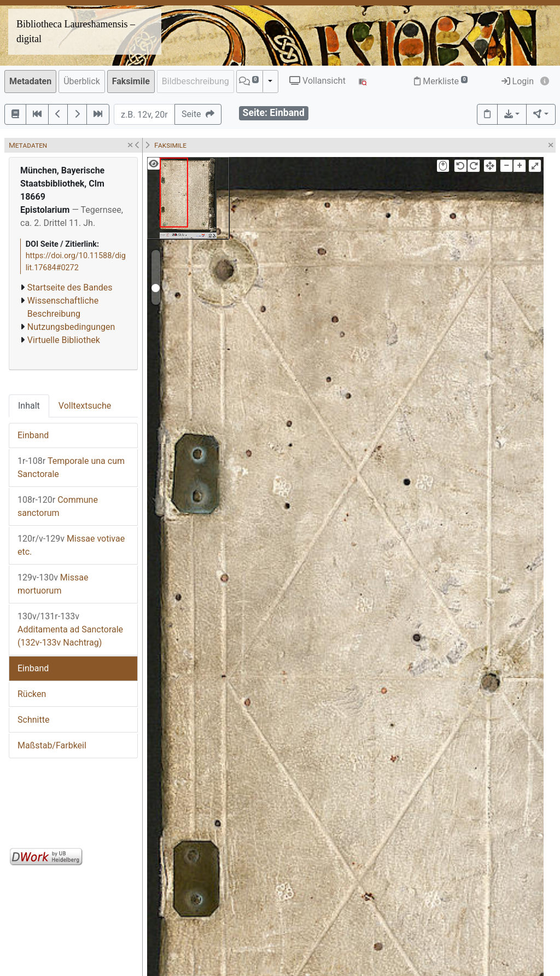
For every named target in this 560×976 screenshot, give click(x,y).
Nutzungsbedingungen (71, 327)
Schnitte (33, 720)
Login (518, 81)
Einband (33, 435)
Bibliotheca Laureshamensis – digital (76, 31)
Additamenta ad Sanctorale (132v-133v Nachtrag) (70, 629)
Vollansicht (317, 81)
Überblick (82, 81)
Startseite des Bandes (70, 287)
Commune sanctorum (58, 506)
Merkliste (441, 81)
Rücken (32, 694)
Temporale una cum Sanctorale (71, 467)
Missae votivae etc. (71, 545)
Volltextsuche (85, 406)
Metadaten (30, 81)
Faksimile (131, 81)
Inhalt (29, 406)
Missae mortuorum (53, 584)
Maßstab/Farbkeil (52, 745)
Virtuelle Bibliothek (64, 340)
